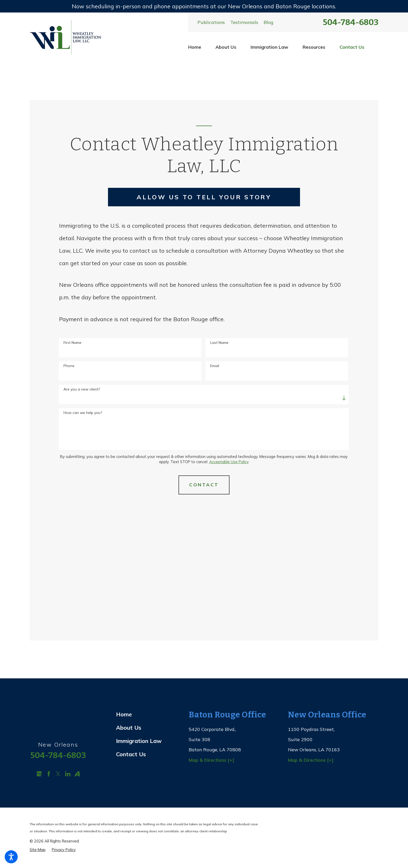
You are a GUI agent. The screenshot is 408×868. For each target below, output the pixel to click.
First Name (72, 343)
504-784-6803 (351, 22)
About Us (226, 47)
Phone (69, 366)
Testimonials (244, 22)
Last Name (219, 343)
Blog (268, 22)
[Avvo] (77, 774)
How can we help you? (83, 413)
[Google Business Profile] (39, 774)
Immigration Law (269, 47)
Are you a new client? (82, 389)
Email (215, 366)
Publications (211, 22)
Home (195, 47)
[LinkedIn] (68, 774)
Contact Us (352, 47)
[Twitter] (58, 774)
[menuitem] (195, 47)
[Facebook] (49, 774)
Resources (314, 47)
